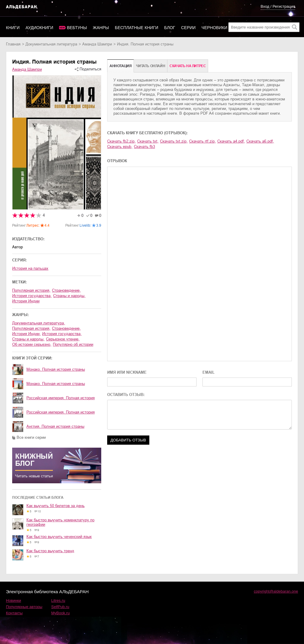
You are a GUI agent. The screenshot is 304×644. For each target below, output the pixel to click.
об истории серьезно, (32, 344)
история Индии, (26, 334)
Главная (13, 44)
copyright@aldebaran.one (276, 591)
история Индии (26, 301)
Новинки (14, 600)
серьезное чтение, (63, 339)
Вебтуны (77, 28)
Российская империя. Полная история (61, 398)
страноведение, (66, 290)
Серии (188, 28)
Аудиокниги (39, 28)
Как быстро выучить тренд (50, 551)
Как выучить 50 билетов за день (56, 506)
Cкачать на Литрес (188, 66)
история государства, (32, 296)
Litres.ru (58, 600)
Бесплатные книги (137, 28)
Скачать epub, (120, 147)
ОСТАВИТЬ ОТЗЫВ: (126, 395)
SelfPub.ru (60, 607)
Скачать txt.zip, (174, 141)
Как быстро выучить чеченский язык (59, 537)
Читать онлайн (151, 66)
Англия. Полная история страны (55, 426)
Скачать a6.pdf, (260, 141)
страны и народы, (69, 296)
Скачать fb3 (144, 147)
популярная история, (31, 290)
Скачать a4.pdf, (231, 141)
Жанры (101, 28)
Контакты (14, 613)
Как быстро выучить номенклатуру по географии (60, 522)
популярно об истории (73, 344)
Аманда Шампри (97, 44)
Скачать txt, (148, 141)
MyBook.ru (61, 613)
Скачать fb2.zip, (121, 141)
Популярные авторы (24, 607)
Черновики (214, 28)
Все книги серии (31, 437)
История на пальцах (30, 268)
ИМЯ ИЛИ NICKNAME (127, 372)
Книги (13, 28)
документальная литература (51, 44)
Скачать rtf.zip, (202, 141)
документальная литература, (39, 323)
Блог (170, 28)
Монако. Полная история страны (56, 369)
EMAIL (209, 372)
